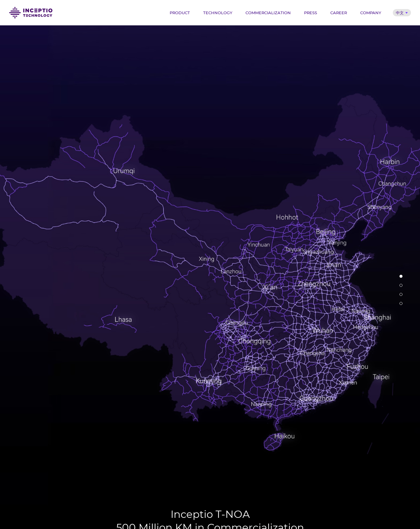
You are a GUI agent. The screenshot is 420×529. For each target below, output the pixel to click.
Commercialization (268, 13)
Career (339, 13)
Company (371, 13)
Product (180, 13)
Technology (218, 13)
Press (311, 13)
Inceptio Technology (31, 13)
